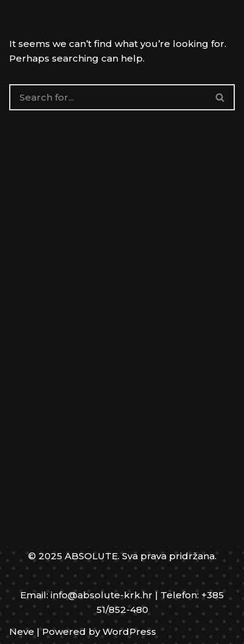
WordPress (129, 631)
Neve (22, 631)
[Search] (108, 97)
